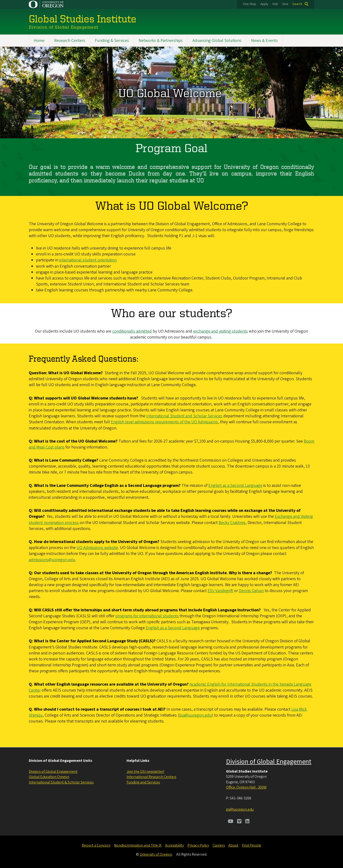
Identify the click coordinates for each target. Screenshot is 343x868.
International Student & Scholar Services (61, 782)
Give (285, 4)
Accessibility (174, 845)
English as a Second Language (235, 486)
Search (297, 4)
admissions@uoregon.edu (52, 560)
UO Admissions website (97, 548)
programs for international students (147, 616)
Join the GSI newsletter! (145, 772)
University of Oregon (156, 854)
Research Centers (70, 41)
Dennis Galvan (251, 591)
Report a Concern (96, 845)
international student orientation (88, 260)
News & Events (265, 41)
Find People (252, 845)
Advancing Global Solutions (217, 41)
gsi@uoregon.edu (240, 809)
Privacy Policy (198, 845)
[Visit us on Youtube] (231, 822)
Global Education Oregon (49, 777)
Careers (219, 845)
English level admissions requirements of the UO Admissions (164, 422)
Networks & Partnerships (161, 41)
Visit (275, 4)
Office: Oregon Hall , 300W (246, 787)
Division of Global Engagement (53, 772)
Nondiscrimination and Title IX (138, 845)
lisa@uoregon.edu (195, 716)
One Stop (250, 4)
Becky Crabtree (232, 523)
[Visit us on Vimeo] (239, 822)
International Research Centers (151, 777)
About (233, 845)
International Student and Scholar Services (184, 416)
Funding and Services (143, 782)
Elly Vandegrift (220, 591)
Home (39, 41)
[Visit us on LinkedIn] (247, 822)
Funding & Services (112, 41)
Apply (264, 4)
